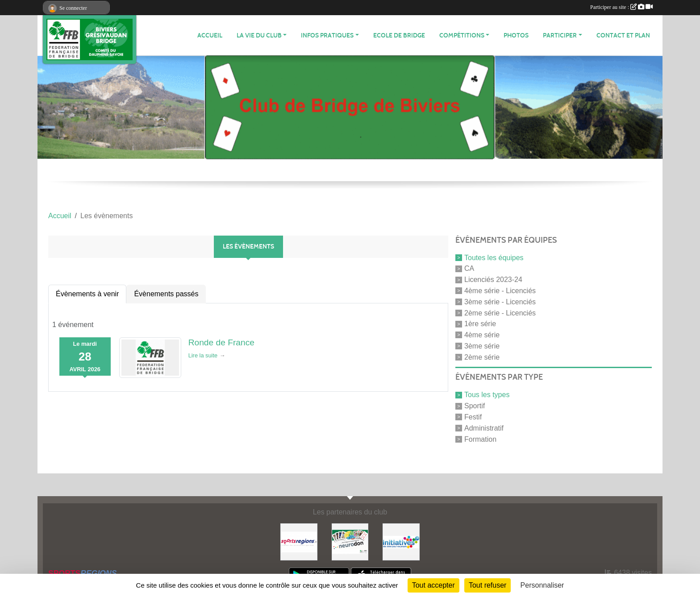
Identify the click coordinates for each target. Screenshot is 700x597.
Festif (473, 417)
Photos (516, 35)
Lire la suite (203, 355)
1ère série (480, 324)
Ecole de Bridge (399, 35)
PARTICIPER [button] (560, 35)
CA (469, 268)
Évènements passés (166, 294)
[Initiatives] (401, 541)
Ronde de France (221, 342)
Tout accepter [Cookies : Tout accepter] (433, 585)
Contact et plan (623, 35)
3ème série (482, 346)
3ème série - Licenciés (500, 302)
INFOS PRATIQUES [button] (327, 35)
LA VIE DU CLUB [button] (259, 35)
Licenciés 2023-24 (493, 280)
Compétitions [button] (462, 35)
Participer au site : (621, 7)
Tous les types (487, 395)
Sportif (475, 406)
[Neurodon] (350, 541)
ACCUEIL (210, 35)
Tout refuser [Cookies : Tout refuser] (487, 585)
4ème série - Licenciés (500, 291)
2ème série (482, 357)
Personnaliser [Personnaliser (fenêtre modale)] (542, 585)
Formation (480, 439)
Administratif (484, 428)
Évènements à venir (87, 294)
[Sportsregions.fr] (299, 541)
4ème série (482, 335)
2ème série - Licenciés (500, 313)
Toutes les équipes (494, 257)
